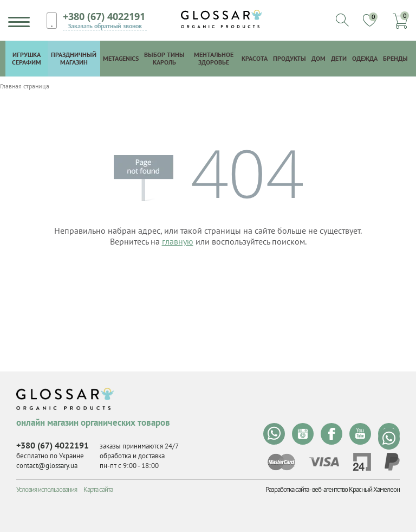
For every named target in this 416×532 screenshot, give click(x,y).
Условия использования (47, 489)
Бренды (395, 58)
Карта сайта (98, 489)
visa (324, 462)
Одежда (365, 58)
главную (178, 241)
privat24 (362, 462)
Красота (255, 58)
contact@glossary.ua (47, 466)
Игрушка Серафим (27, 58)
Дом (318, 58)
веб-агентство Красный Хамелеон (356, 489)
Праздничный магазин (74, 58)
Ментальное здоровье (214, 58)
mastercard (281, 462)
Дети (339, 58)
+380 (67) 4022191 (104, 16)
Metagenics (121, 58)
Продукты (290, 58)
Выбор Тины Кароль (164, 58)
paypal (392, 462)
